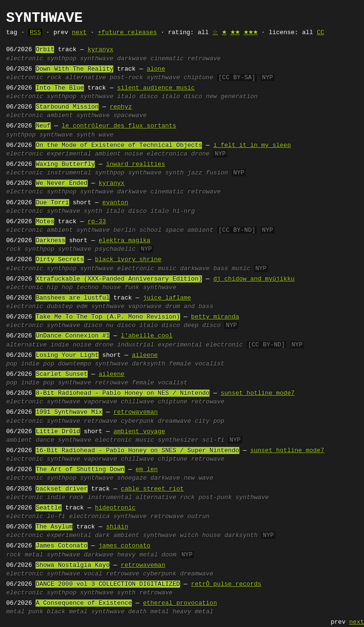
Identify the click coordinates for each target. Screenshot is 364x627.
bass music (232, 269)
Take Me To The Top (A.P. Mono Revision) (108, 317)
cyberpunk (137, 421)
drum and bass (189, 307)
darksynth (148, 364)
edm (82, 307)
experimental (69, 154)
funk (132, 288)
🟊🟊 (235, 33)
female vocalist (196, 364)
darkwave (132, 59)
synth (86, 135)
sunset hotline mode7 (257, 393)
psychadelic (115, 249)
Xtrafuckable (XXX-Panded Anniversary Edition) (119, 279)
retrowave (204, 59)
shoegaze (132, 478)
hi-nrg (184, 211)
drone (200, 154)
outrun (198, 517)
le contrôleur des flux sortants (119, 126)
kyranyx (101, 50)
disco (93, 326)
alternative (86, 78)
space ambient (189, 230)
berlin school (137, 230)
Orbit (45, 50)
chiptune (199, 78)
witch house (200, 536)
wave (106, 135)
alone (156, 69)
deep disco (202, 326)
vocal (93, 574)
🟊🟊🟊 (251, 33)
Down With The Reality (74, 69)
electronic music (147, 269)
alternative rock (165, 498)
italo (159, 211)
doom (169, 555)
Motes (45, 222)
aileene (145, 355)
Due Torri (52, 203)
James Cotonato (61, 546)
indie (60, 345)
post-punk (215, 498)
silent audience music (156, 88)
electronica (167, 154)
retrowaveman (136, 412)
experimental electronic (200, 345)
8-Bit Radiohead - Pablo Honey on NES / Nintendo (123, 393)
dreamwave (174, 421)
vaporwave (145, 307)
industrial (136, 345)
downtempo (74, 364)
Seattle (49, 508)
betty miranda (215, 317)
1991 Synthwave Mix (69, 412)
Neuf (43, 126)
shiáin (117, 527)
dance (45, 440)
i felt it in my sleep (252, 145)
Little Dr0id (58, 432)
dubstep (60, 307)
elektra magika (124, 241)
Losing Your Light (67, 355)
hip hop (60, 288)
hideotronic (115, 508)
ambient (60, 116)
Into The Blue (59, 88)
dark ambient (117, 536)
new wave (199, 478)
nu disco (121, 326)
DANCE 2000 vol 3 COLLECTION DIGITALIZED (108, 584)
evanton (115, 203)
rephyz (121, 107)
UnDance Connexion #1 (73, 336)
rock (54, 78)
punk (36, 612)
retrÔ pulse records (226, 584)
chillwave (137, 402)
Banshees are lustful (73, 298)
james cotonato (124, 546)
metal (34, 555)
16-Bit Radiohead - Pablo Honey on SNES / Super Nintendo (137, 451)
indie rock (65, 498)
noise (134, 154)
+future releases (127, 33)
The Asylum (54, 527)
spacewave (130, 116)
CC (320, 33)
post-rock (126, 78)
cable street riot (152, 489)
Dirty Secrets (59, 260)
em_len (147, 470)
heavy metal (137, 555)
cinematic (167, 59)
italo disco (137, 97)
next (79, 33)
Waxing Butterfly (65, 164)
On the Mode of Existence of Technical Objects (119, 145)
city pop (209, 421)
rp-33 (97, 222)
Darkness (50, 241)
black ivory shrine (128, 260)
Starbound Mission (67, 107)
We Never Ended (61, 183)
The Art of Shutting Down (80, 470)
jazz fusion (208, 173)
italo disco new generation (210, 97)
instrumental (69, 173)
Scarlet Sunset (61, 374)
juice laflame (167, 298)
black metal (67, 612)
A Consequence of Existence (84, 603)
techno (87, 288)
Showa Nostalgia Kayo (73, 565)
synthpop (62, 59)
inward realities (136, 164)
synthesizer (178, 440)
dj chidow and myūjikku (254, 279)
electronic (25, 59)
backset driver (61, 489)
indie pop (37, 364)
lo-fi (56, 517)
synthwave (97, 59)
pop (12, 364)
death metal (148, 612)
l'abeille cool (147, 336)
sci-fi (214, 440)
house (112, 288)
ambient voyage (139, 432)
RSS (35, 33)
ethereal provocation (180, 603)
